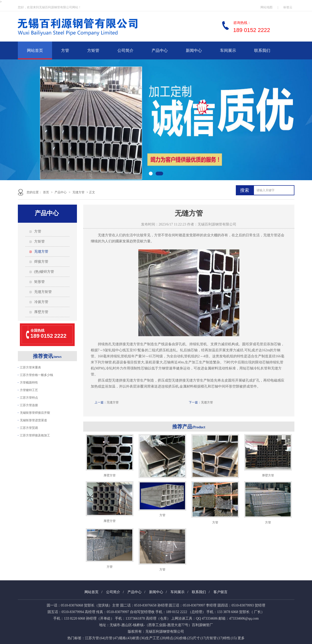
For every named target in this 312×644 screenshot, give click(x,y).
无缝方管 (78, 192)
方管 (65, 50)
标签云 (288, 7)
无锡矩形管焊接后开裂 (35, 413)
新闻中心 (194, 50)
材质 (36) (139, 638)
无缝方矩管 (43, 292)
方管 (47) (112, 638)
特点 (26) (173, 638)
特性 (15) (230, 638)
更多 (241, 638)
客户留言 (220, 592)
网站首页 (35, 50)
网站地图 (266, 7)
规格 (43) (126, 638)
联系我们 (262, 50)
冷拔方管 (41, 302)
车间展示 (228, 50)
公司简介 (125, 50)
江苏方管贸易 (29, 428)
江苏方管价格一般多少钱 (36, 375)
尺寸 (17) (199, 638)
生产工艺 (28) (156, 638)
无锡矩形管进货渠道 (33, 420)
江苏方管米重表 (30, 367)
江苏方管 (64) (95, 638)
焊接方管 (41, 262)
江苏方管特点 (29, 398)
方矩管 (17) (215, 638)
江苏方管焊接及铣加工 (35, 435)
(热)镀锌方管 (44, 272)
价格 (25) (186, 638)
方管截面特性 (29, 383)
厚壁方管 (41, 312)
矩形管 (39, 282)
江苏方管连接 (29, 405)
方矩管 (93, 50)
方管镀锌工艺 (29, 390)
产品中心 (160, 50)
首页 (46, 192)
